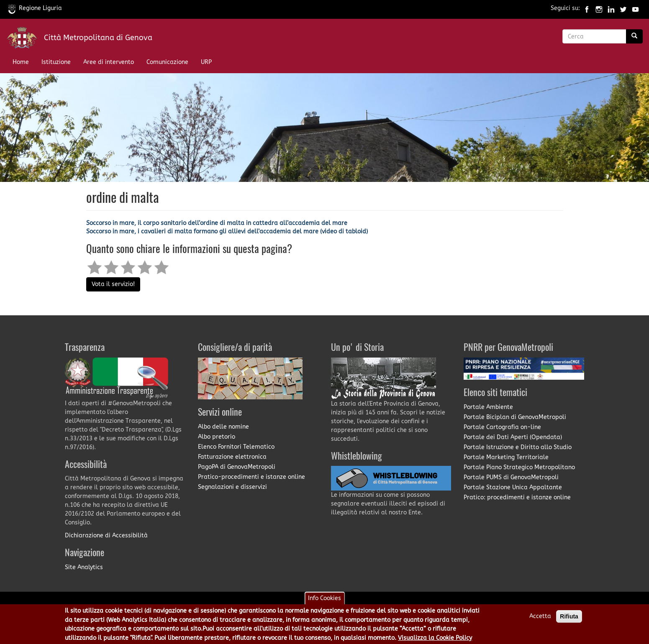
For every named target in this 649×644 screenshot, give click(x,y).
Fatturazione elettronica (232, 457)
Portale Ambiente (488, 407)
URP (206, 62)
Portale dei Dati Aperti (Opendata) (513, 437)
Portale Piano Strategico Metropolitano (519, 467)
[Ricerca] (634, 36)
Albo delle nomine (223, 427)
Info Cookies (324, 601)
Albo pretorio (217, 437)
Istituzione (56, 62)
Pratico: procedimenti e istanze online (517, 497)
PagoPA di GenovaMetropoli (237, 467)
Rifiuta (569, 619)
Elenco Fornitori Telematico (236, 447)
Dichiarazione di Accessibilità (106, 535)
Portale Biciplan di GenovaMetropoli (515, 417)
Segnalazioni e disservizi (232, 487)
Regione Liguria (35, 8)
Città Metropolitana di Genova (98, 38)
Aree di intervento (109, 62)
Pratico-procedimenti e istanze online (251, 477)
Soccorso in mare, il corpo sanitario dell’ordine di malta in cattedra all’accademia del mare (217, 223)
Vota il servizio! (113, 284)
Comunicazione (167, 62)
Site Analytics (84, 567)
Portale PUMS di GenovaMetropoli (511, 477)
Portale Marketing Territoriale (506, 457)
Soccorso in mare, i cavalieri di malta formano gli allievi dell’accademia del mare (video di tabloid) (227, 231)
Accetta (540, 619)
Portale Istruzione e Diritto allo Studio (518, 447)
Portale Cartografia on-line (502, 427)
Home (21, 62)
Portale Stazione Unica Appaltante (513, 487)
